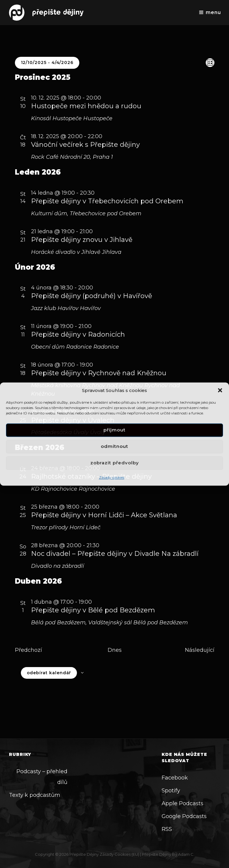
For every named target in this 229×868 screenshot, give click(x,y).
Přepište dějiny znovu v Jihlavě (82, 240)
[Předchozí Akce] (28, 650)
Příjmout (114, 430)
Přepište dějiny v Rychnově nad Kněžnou (99, 373)
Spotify (171, 791)
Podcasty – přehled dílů (42, 777)
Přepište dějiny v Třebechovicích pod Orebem (107, 201)
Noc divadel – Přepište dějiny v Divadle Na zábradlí (115, 554)
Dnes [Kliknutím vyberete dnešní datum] (115, 650)
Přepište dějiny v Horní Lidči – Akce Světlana (104, 515)
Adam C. (186, 854)
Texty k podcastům (35, 795)
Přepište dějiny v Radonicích (78, 334)
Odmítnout (114, 447)
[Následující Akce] (200, 650)
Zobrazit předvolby (115, 463)
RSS (167, 829)
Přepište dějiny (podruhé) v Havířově (92, 296)
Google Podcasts (184, 816)
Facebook (175, 778)
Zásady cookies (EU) (119, 854)
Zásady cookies (112, 477)
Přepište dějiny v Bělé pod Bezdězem (93, 610)
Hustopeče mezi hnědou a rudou (86, 106)
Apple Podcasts (182, 803)
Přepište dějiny (84, 854)
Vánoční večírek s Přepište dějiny (85, 145)
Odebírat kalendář (49, 673)
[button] (220, 390)
